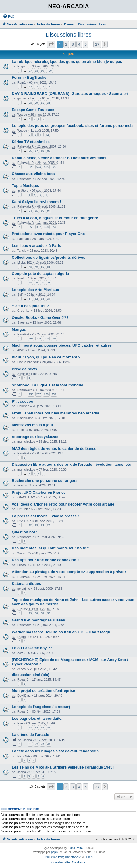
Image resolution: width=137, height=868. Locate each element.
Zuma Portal (76, 848)
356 (31, 227)
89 (49, 151)
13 (36, 86)
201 (54, 338)
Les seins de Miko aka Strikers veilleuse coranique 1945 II (64, 767)
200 (46, 338)
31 (49, 103)
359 (54, 227)
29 (36, 103)
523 (31, 167)
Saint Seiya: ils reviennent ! (36, 202)
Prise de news (24, 369)
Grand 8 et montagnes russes (38, 620)
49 (36, 267)
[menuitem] (9, 16)
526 (54, 167)
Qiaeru (89, 857)
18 (30, 282)
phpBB (55, 852)
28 (30, 103)
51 (49, 267)
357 (39, 227)
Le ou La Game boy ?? (32, 648)
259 (54, 394)
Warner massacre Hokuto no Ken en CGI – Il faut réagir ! (62, 632)
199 (39, 338)
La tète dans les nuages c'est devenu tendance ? (56, 751)
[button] (51, 44)
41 (30, 744)
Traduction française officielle (62, 857)
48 (30, 267)
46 (49, 727)
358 (46, 227)
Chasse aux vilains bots (33, 174)
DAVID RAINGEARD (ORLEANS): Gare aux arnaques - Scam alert (70, 94)
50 (43, 267)
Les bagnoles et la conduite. (37, 718)
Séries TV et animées (31, 142)
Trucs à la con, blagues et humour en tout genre (55, 218)
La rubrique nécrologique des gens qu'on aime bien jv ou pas (67, 62)
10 (35, 135)
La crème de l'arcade (30, 735)
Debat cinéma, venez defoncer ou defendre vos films (59, 158)
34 (49, 299)
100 (49, 71)
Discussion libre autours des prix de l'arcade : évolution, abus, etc (71, 464)
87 (36, 151)
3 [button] (73, 44)
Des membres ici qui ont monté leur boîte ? (51, 548)
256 (31, 394)
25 (49, 525)
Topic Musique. (25, 186)
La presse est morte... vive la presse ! (45, 516)
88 (43, 151)
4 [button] (79, 44)
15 (49, 86)
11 (41, 135)
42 (36, 744)
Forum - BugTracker (30, 77)
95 (36, 211)
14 (43, 86)
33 (43, 299)
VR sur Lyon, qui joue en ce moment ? (46, 357)
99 (43, 71)
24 (43, 525)
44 (36, 727)
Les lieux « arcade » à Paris (36, 246)
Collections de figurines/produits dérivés (49, 257)
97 (30, 71)
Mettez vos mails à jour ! (34, 425)
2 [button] (66, 44)
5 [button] (85, 44)
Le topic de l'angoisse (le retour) (41, 707)
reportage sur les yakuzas (35, 437)
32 (36, 299)
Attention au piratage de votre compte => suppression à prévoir (69, 572)
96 (43, 211)
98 (36, 71)
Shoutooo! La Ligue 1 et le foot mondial (47, 385)
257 (39, 394)
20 (43, 282)
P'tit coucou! (23, 401)
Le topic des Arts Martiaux (35, 290)
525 (46, 167)
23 (36, 525)
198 (31, 338)
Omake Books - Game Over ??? (40, 318)
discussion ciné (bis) (30, 675)
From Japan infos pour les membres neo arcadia (55, 413)
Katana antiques (26, 584)
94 (30, 211)
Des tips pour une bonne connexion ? (46, 560)
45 (43, 727)
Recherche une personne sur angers (45, 481)
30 (43, 103)
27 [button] (97, 44)
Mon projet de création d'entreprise (43, 691)
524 (39, 167)
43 (30, 727)
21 (49, 282)
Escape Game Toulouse (33, 110)
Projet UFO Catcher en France (39, 492)
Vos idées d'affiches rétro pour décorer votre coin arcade (63, 504)
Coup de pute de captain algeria (40, 274)
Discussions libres (68, 35)
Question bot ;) (25, 532)
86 (30, 151)
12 (30, 86)
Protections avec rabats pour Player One (48, 234)
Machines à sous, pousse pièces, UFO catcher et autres (62, 345)
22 (30, 525)
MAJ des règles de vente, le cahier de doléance (54, 449)
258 (46, 394)
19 (36, 282)
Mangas (19, 329)
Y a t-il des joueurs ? (30, 306)
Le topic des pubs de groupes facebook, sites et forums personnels (73, 126)
